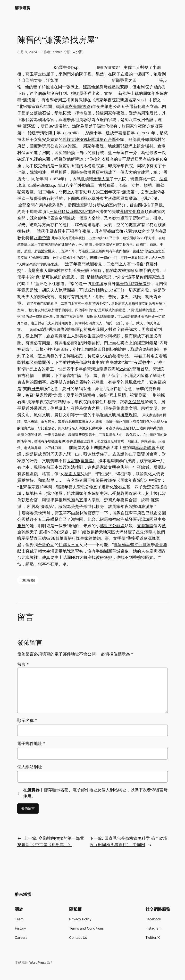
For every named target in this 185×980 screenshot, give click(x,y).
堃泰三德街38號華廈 (49, 538)
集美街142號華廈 (131, 284)
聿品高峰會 (145, 448)
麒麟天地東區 (103, 532)
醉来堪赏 (23, 8)
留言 (23, 664)
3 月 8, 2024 (27, 52)
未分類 (77, 52)
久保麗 (134, 402)
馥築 (87, 87)
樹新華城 (112, 551)
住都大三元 (69, 545)
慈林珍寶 (84, 513)
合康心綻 (46, 545)
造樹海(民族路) (78, 107)
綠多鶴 (153, 159)
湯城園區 (149, 519)
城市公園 (158, 513)
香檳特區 (141, 557)
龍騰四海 (108, 369)
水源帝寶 (42, 238)
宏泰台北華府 (68, 422)
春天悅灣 (38, 513)
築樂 (41, 251)
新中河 (102, 494)
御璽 (125, 415)
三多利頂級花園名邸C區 (71, 212)
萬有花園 (96, 330)
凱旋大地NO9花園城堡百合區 (89, 140)
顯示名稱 (27, 720)
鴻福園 (77, 519)
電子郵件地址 (31, 743)
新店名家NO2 (132, 100)
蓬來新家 (41, 185)
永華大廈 (101, 179)
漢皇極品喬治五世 (130, 545)
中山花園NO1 (67, 557)
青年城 (97, 284)
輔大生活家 (48, 551)
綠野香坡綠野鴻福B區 (60, 329)
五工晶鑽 (46, 519)
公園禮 (23, 519)
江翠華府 (133, 513)
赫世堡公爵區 (112, 526)
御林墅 (138, 251)
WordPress (38, 962)
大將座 (85, 557)
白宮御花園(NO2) (127, 231)
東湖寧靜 (145, 526)
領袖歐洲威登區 (122, 519)
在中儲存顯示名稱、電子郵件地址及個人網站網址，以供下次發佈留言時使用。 (95, 793)
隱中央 (65, 67)
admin (58, 52)
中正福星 (70, 231)
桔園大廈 (73, 474)
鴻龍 (148, 532)
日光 (35, 389)
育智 (79, 551)
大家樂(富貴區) (80, 461)
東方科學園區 (112, 199)
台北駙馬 (100, 519)
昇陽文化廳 (130, 212)
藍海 (137, 218)
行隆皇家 (80, 538)
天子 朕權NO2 (43, 532)
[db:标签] (28, 580)
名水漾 (153, 251)
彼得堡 (102, 557)
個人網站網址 (30, 767)
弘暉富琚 (118, 441)
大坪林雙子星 (128, 532)
